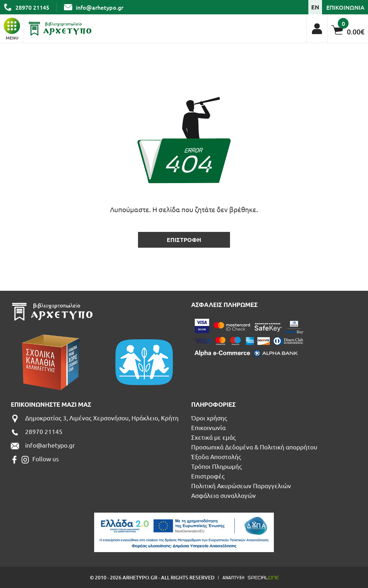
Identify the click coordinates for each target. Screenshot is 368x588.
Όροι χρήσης (209, 418)
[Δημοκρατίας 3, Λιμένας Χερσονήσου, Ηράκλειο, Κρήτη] (95, 419)
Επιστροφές (208, 476)
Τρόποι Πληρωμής (217, 466)
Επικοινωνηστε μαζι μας (51, 404)
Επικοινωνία (208, 427)
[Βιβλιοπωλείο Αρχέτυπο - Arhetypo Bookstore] (60, 29)
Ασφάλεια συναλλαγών (224, 495)
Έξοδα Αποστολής (216, 456)
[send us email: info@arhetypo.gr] (94, 7)
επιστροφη (184, 240)
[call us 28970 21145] (26, 7)
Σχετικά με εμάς (213, 437)
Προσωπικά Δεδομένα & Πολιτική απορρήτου (254, 447)
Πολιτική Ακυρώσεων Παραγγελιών (241, 486)
